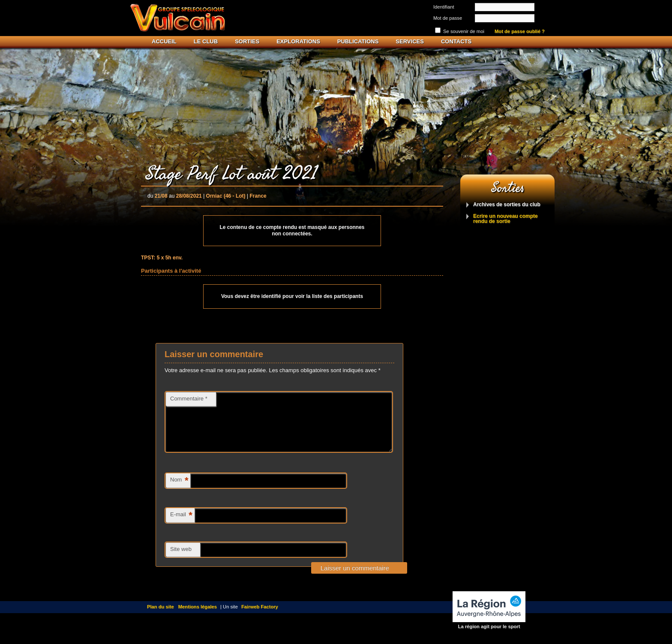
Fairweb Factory (260, 617)
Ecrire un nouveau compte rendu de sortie (505, 219)
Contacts (456, 41)
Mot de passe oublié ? (520, 32)
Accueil (164, 41)
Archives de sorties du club (507, 205)
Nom (179, 491)
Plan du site (160, 617)
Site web (181, 559)
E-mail (181, 526)
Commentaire (189, 399)
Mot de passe (448, 18)
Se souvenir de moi (464, 31)
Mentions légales (198, 617)
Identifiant (444, 7)
